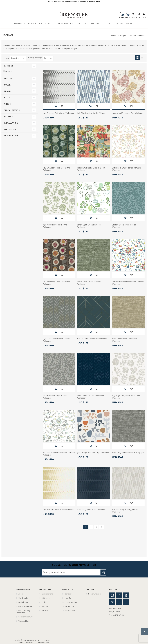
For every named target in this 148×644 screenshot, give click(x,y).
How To (68, 598)
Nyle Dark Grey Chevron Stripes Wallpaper (56, 340)
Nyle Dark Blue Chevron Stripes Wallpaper (91, 397)
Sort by (6, 58)
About (21, 594)
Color (7, 85)
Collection (10, 129)
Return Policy (70, 606)
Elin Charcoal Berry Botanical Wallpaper (55, 397)
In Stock (8, 66)
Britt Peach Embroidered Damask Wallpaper (126, 169)
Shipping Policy (71, 602)
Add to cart (56, 106)
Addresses (46, 598)
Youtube (126, 595)
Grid (137, 58)
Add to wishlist (62, 106)
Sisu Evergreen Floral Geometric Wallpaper (56, 169)
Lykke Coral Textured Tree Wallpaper (128, 113)
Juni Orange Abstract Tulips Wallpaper (93, 453)
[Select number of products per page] (48, 58)
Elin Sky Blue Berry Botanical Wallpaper (124, 226)
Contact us (69, 594)
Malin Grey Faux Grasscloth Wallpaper (128, 453)
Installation (11, 123)
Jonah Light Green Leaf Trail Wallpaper (89, 226)
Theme (7, 104)
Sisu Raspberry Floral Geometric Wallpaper (56, 283)
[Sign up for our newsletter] (71, 572)
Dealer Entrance (95, 594)
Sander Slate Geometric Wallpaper (92, 339)
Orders (45, 602)
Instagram (112, 595)
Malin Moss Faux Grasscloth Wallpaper (89, 283)
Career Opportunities (27, 617)
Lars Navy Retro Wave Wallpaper (91, 510)
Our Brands (23, 598)
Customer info (47, 594)
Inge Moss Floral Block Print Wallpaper (55, 226)
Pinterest (112, 602)
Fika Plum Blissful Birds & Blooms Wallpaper (92, 169)
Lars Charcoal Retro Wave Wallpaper (58, 113)
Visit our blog (24, 621)
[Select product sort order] (18, 58)
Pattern (9, 117)
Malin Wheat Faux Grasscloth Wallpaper (124, 340)
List (142, 58)
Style (7, 98)
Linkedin (126, 602)
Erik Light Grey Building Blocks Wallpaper (125, 511)
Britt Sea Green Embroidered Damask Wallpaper (59, 454)
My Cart (122, 17)
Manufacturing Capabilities (23, 612)
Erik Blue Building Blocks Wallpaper (92, 113)
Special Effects (12, 110)
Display (31, 58)
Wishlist (45, 611)
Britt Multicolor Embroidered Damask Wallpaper (128, 283)
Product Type (11, 136)
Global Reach (24, 602)
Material (9, 78)
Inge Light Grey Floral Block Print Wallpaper (126, 397)
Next (101, 527)
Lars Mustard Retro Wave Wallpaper (58, 510)
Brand (7, 91)
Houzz (119, 602)
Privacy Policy (44, 642)
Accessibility (70, 611)
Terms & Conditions (25, 642)
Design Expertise (25, 606)
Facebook (119, 595)
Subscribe (103, 572)
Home (113, 35)
